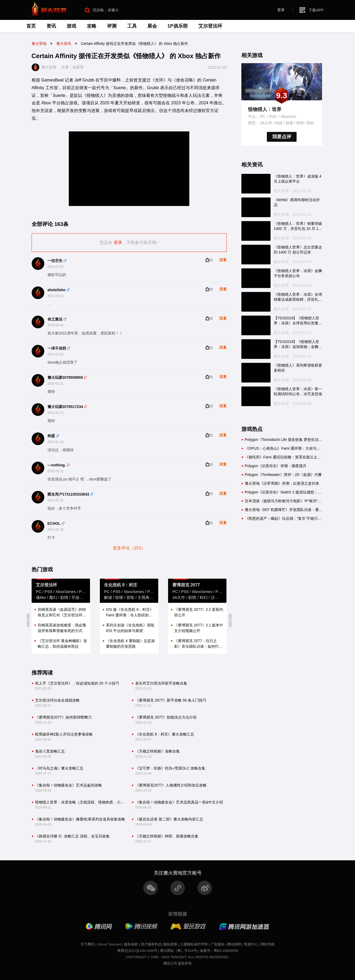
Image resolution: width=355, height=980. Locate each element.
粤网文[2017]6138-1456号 (137, 951)
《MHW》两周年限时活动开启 (297, 203)
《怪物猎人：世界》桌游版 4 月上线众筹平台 (298, 179)
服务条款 (131, 944)
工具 (132, 26)
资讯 (51, 26)
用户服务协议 (151, 944)
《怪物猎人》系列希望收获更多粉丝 (298, 368)
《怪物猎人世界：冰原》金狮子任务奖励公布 (298, 273)
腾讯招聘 (234, 944)
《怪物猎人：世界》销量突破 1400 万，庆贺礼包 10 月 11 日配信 (298, 226)
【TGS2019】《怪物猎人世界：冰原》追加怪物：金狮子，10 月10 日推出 (297, 345)
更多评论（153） (129, 548)
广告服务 (217, 944)
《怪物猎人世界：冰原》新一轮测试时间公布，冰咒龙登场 (298, 392)
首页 (31, 26)
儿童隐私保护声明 (194, 944)
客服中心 (251, 944)
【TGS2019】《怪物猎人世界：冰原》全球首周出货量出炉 (298, 321)
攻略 (92, 26)
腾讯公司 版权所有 (178, 963)
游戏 (71, 26)
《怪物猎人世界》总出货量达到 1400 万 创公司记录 (298, 250)
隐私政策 (170, 944)
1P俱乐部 (178, 26)
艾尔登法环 (210, 26)
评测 (112, 26)
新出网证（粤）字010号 (179, 951)
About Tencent (109, 944)
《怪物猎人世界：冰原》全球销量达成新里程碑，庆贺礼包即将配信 (298, 297)
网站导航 (268, 944)
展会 (152, 26)
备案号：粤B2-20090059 (219, 951)
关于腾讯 (87, 944)
